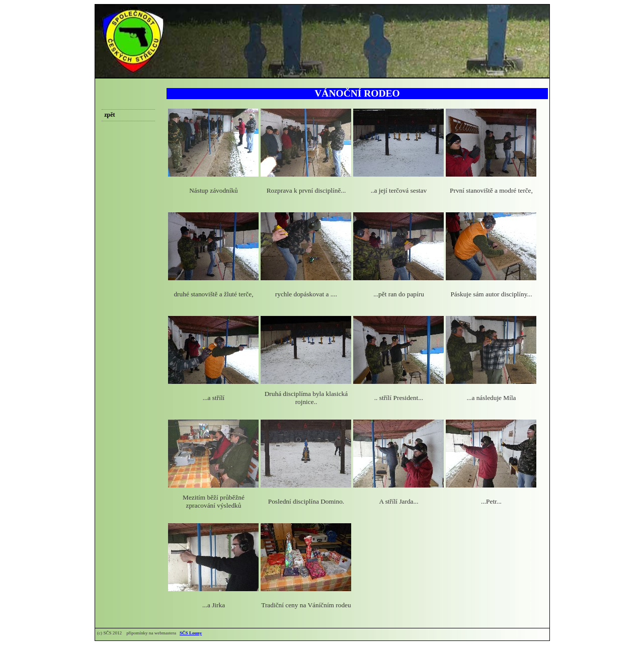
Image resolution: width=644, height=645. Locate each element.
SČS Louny (191, 633)
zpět (109, 115)
